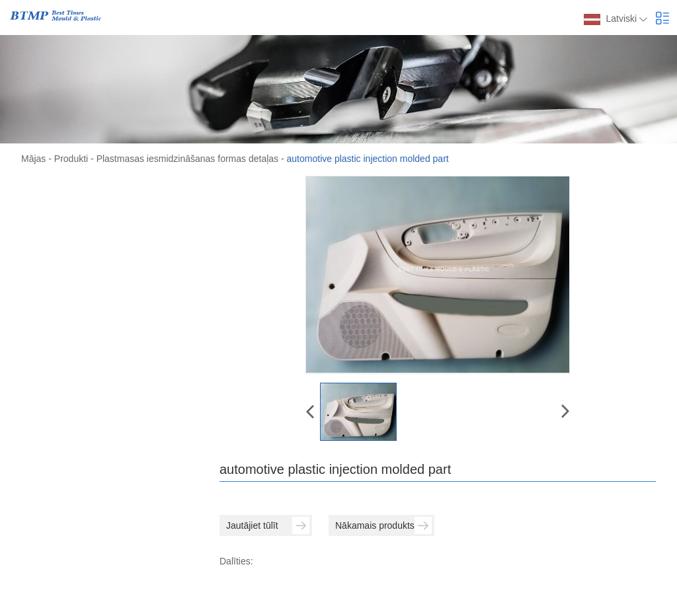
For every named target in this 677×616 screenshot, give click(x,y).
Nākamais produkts (383, 525)
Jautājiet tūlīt (268, 525)
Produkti (71, 159)
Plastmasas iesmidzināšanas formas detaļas (187, 159)
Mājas (33, 159)
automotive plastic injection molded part (368, 159)
